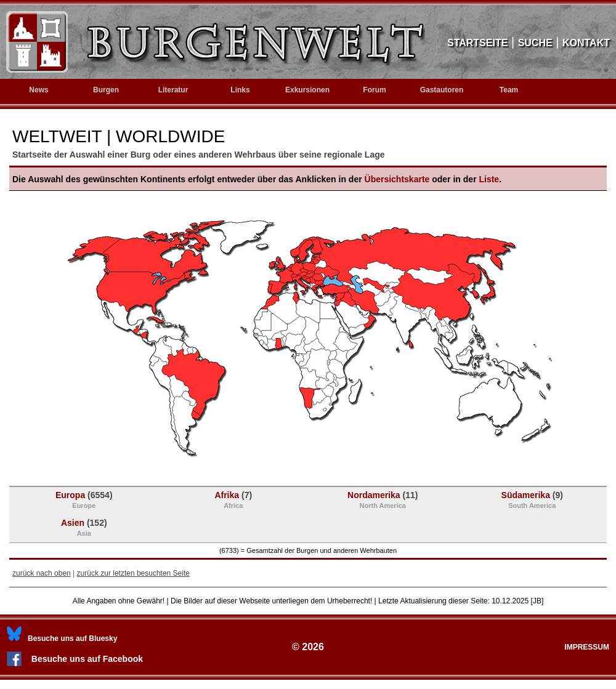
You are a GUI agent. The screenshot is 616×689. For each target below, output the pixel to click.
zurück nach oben (42, 573)
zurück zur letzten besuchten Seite (133, 573)
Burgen (106, 90)
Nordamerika (383, 500)
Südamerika (532, 500)
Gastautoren (442, 90)
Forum (374, 90)
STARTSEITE (477, 43)
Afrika (233, 500)
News (38, 90)
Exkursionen (307, 90)
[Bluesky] (62, 639)
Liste (489, 179)
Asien (84, 527)
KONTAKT (586, 43)
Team (509, 90)
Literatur (173, 90)
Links (240, 90)
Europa (84, 500)
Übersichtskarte (397, 179)
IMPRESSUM (587, 647)
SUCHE (535, 43)
